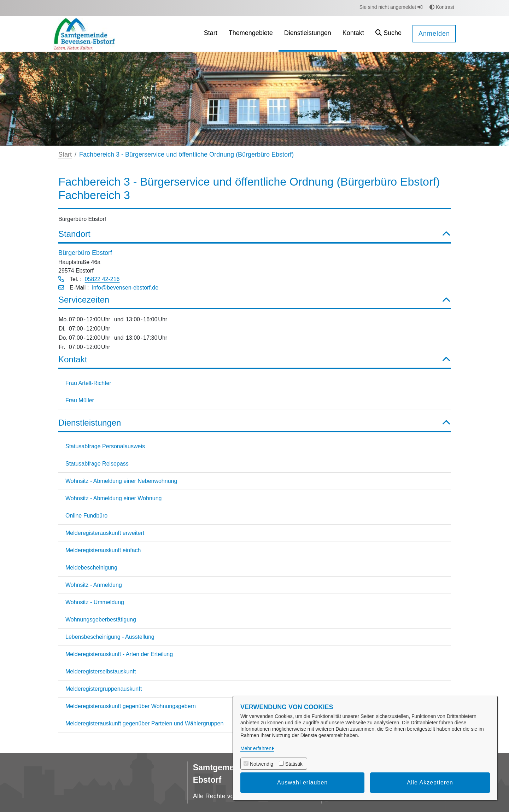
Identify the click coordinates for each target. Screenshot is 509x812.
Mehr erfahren (256, 748)
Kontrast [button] (442, 7)
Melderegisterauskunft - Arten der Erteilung (119, 654)
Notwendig (262, 764)
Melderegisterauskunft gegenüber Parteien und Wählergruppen (144, 723)
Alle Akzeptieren (430, 782)
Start (65, 154)
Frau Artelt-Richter (88, 383)
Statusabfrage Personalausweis (105, 446)
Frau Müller (80, 400)
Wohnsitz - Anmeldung (94, 585)
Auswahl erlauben (302, 782)
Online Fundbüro (86, 516)
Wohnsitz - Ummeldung (95, 602)
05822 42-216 (102, 279)
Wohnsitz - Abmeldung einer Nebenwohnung (121, 481)
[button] (388, 34)
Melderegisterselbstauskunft (101, 671)
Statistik (294, 764)
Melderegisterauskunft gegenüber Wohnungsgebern (131, 706)
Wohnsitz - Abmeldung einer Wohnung (113, 498)
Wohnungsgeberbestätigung (101, 620)
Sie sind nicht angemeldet (391, 7)
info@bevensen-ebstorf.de (125, 288)
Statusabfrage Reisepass (97, 464)
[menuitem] (211, 34)
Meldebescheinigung (91, 568)
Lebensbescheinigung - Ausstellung (110, 637)
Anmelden (434, 34)
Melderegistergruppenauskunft (104, 689)
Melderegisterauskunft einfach (103, 550)
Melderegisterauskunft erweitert (105, 533)
